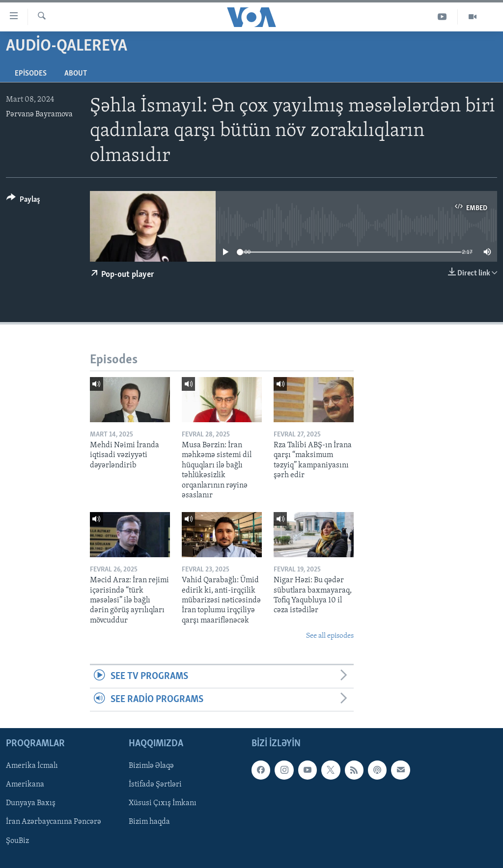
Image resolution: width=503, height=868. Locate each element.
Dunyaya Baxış (31, 804)
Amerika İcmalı (32, 766)
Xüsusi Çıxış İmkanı (163, 804)
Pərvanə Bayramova (39, 114)
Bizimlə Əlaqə (151, 766)
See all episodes (330, 636)
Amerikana (25, 785)
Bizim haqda (149, 822)
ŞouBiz (17, 841)
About (76, 74)
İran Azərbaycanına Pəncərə (54, 822)
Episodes (31, 74)
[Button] (23, 201)
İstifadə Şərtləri (155, 785)
